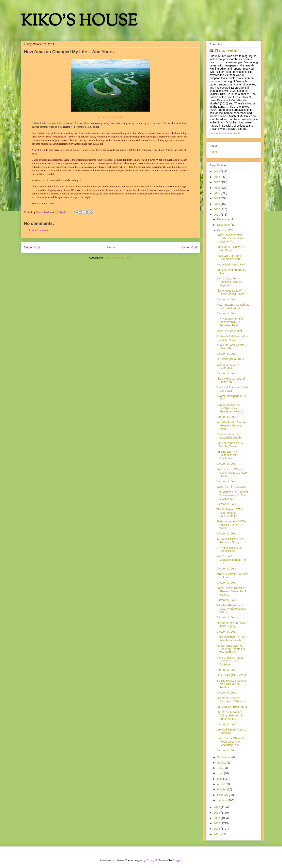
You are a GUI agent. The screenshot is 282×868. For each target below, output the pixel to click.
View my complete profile (225, 133)
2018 (217, 177)
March (221, 789)
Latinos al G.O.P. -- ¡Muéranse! (228, 366)
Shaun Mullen (228, 51)
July (220, 768)
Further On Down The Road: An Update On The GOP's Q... (231, 649)
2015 (217, 193)
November (224, 225)
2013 (217, 204)
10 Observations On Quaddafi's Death (229, 436)
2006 (217, 829)
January (222, 800)
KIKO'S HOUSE (79, 22)
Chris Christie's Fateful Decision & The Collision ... (230, 661)
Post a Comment (38, 230)
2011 (217, 215)
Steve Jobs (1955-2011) (231, 675)
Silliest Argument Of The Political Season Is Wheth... (231, 525)
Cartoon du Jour (226, 299)
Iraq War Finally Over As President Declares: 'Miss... (231, 426)
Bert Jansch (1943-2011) (232, 707)
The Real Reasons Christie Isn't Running (231, 700)
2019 (217, 172)
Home (111, 247)
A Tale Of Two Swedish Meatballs (231, 347)
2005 (217, 834)
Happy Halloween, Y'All (231, 264)
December (224, 219)
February (223, 795)
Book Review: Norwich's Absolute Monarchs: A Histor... (231, 591)
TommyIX (152, 860)
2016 (217, 188)
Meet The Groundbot (229, 331)
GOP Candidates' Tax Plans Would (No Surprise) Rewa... (230, 322)
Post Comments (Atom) (118, 258)
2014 (217, 198)
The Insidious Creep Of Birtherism (231, 380)
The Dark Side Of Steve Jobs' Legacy (231, 625)
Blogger (177, 860)
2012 (217, 209)
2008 (217, 818)
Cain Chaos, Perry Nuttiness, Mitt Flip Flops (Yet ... (229, 282)
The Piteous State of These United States (230, 292)
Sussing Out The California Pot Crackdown (227, 455)
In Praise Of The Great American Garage (230, 541)
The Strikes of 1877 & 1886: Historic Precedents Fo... (230, 513)
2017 (217, 182)
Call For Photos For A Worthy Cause (230, 445)
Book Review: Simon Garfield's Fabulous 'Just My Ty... (230, 238)
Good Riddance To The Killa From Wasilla (231, 639)
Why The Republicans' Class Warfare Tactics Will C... (231, 609)
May (220, 779)
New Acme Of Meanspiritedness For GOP (231, 560)
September (224, 757)
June (220, 773)
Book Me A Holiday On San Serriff (230, 249)
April (220, 784)
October (222, 230)
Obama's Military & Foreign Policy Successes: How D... (231, 408)
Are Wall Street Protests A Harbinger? (232, 731)
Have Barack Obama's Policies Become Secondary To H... (230, 742)
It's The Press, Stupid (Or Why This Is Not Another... (232, 684)
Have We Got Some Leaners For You (229, 257)
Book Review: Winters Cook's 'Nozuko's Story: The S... (232, 473)
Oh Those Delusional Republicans (229, 549)
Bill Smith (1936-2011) (230, 359)
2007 (217, 823)
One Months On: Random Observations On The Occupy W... (232, 495)
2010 (217, 807)
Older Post (190, 247)
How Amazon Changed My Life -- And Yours (233, 306)
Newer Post (32, 247)
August (222, 763)
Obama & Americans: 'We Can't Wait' (232, 389)
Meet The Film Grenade (231, 487)
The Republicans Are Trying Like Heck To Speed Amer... (230, 715)
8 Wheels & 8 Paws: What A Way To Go (232, 338)
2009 (217, 813)
